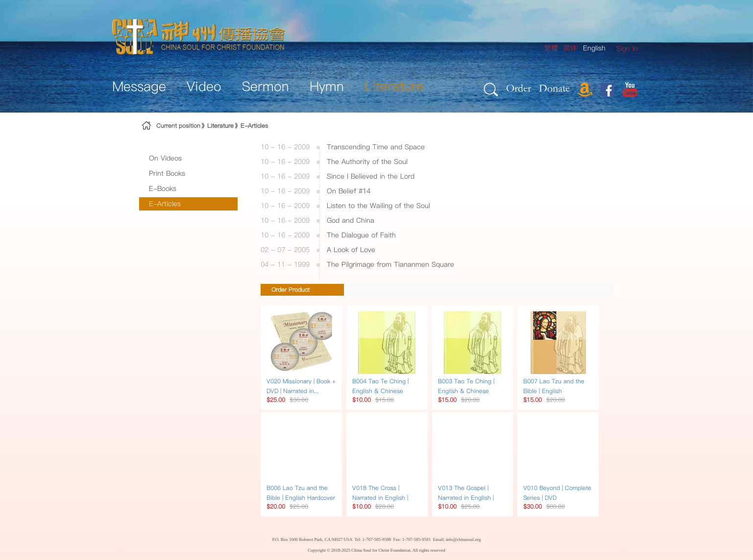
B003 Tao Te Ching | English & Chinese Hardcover (466, 391)
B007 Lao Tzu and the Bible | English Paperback (554, 391)
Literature (220, 126)
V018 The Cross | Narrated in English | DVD (380, 498)
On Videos (165, 158)
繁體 (551, 48)
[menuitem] (627, 49)
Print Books (167, 173)
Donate (554, 88)
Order (519, 88)
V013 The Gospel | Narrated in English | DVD (466, 498)
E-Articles (254, 126)
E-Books (163, 188)
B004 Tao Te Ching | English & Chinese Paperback (380, 391)
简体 (570, 48)
